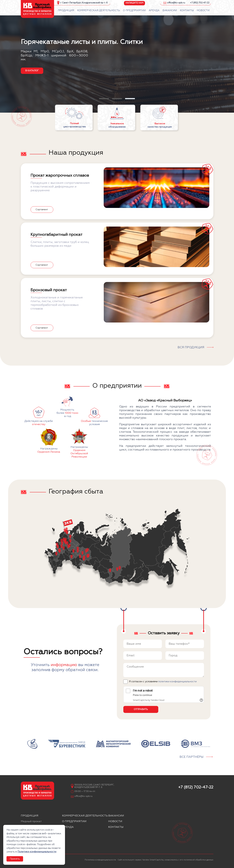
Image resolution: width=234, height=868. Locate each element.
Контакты (116, 827)
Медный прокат (31, 821)
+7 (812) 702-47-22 (200, 3)
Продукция (30, 816)
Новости (115, 821)
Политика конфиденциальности (100, 860)
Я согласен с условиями (163, 682)
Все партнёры (192, 757)
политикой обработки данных (199, 860)
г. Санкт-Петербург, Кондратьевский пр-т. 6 (84, 3)
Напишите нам (134, 3)
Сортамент (42, 210)
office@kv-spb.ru (176, 3)
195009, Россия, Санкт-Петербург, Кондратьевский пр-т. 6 (94, 786)
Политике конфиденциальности (37, 852)
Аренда (68, 827)
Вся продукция (191, 347)
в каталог (32, 71)
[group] (32, 744)
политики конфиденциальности (177, 682)
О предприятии (74, 821)
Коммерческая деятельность (85, 816)
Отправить (141, 709)
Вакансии (116, 816)
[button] (104, 99)
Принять (15, 859)
